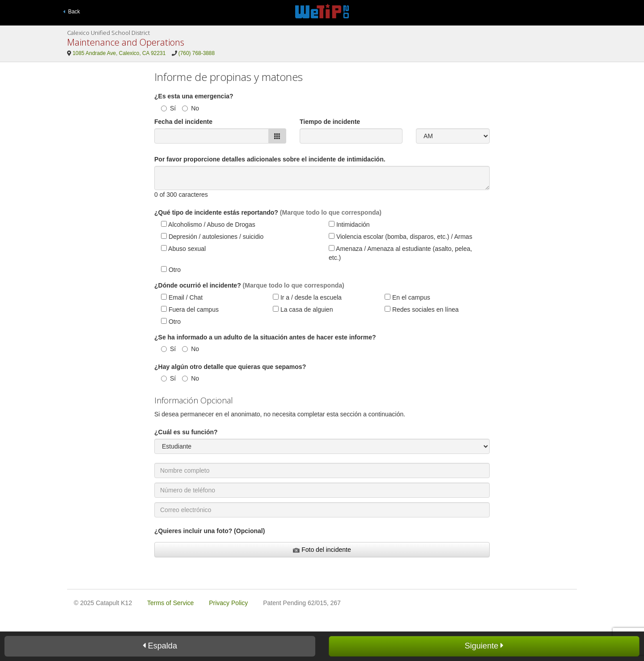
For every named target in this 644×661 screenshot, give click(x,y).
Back (72, 12)
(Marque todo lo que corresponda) (331, 212)
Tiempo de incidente (330, 122)
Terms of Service (170, 603)
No (191, 108)
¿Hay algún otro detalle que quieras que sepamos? (230, 367)
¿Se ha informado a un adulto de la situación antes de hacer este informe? (265, 337)
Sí (168, 108)
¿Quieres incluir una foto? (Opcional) (210, 531)
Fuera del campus (190, 309)
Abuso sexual (183, 249)
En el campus (407, 297)
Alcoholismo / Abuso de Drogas (208, 225)
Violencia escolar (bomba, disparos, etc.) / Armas (400, 237)
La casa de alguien (303, 309)
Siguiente (484, 646)
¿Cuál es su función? (186, 432)
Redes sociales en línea (422, 309)
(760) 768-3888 (197, 53)
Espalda (160, 646)
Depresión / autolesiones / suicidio (212, 237)
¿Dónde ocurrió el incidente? (198, 285)
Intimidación (349, 225)
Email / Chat (182, 297)
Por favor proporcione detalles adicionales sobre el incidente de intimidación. (270, 159)
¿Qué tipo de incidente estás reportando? (216, 212)
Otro (171, 270)
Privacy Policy (228, 603)
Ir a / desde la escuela (307, 297)
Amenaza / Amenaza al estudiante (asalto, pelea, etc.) (400, 253)
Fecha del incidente (183, 122)
